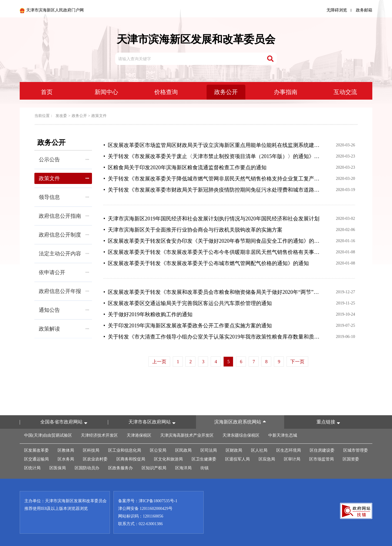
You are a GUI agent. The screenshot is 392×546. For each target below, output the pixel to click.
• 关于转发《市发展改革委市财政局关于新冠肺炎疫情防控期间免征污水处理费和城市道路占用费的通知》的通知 (212, 190)
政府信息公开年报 (64, 291)
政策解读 (64, 329)
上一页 (159, 362)
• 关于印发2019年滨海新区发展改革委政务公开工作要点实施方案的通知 (188, 326)
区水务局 (66, 459)
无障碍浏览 (337, 10)
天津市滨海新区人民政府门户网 (52, 11)
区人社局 (259, 450)
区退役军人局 (237, 459)
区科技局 (91, 450)
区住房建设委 (322, 450)
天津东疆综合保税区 (241, 435)
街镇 (205, 468)
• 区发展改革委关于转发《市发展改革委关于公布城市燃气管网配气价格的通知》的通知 (206, 263)
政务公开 (79, 116)
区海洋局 (183, 468)
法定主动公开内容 (64, 254)
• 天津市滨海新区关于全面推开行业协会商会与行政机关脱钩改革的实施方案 (193, 230)
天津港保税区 (139, 435)
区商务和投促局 (131, 459)
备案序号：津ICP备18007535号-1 (148, 501)
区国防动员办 (87, 468)
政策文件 (99, 116)
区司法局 (209, 450)
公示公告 (64, 160)
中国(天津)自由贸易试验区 (48, 435)
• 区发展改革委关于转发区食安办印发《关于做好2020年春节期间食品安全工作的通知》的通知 (212, 241)
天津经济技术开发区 (99, 435)
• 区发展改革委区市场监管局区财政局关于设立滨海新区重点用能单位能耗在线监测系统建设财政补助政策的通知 (212, 145)
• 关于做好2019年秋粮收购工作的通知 (148, 314)
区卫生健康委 (204, 459)
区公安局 (158, 450)
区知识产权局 (154, 468)
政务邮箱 (364, 10)
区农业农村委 (95, 459)
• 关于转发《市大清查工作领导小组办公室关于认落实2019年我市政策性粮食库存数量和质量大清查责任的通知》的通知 (212, 337)
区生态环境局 (289, 450)
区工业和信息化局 (125, 450)
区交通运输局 (36, 459)
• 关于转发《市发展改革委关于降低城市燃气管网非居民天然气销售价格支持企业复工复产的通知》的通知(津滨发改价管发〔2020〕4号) (212, 179)
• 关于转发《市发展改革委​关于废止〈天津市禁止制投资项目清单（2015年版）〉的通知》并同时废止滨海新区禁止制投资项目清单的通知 (212, 156)
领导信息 (64, 197)
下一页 (297, 362)
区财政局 (234, 450)
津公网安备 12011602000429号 (145, 509)
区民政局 (183, 450)
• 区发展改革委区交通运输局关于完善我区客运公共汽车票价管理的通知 (188, 303)
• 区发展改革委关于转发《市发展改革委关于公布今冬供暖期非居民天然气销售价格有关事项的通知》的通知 (212, 252)
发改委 (61, 116)
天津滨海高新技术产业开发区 (187, 435)
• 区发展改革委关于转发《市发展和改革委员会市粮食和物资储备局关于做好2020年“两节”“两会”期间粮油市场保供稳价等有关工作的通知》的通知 (212, 292)
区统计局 (32, 468)
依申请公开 (64, 272)
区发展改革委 (36, 450)
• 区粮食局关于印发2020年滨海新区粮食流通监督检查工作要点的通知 (185, 168)
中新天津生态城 (283, 435)
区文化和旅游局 (168, 459)
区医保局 (58, 468)
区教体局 (66, 450)
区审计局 (292, 459)
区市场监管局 (321, 459)
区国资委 (351, 459)
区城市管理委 (356, 450)
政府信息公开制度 (64, 235)
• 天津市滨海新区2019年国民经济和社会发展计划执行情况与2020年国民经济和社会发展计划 (211, 219)
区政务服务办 (120, 468)
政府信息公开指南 (64, 216)
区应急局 (267, 459)
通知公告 (64, 310)
